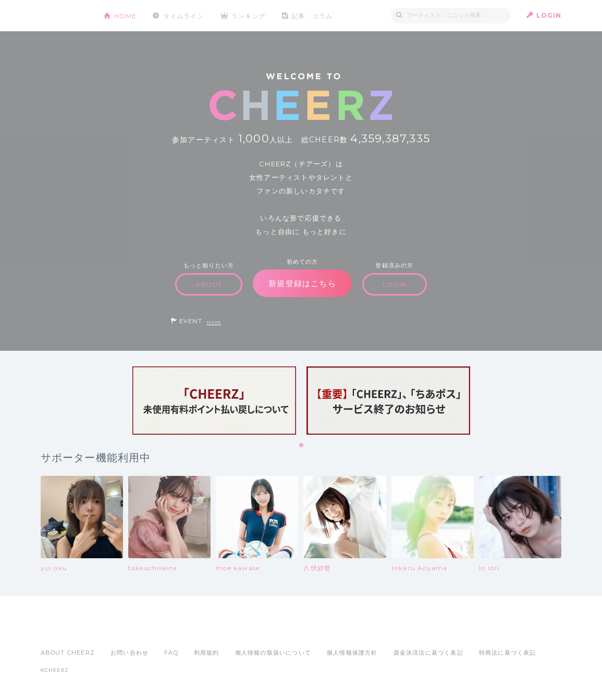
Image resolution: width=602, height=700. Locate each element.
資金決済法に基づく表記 (428, 653)
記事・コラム (312, 15)
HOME (126, 15)
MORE (214, 322)
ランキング (249, 15)
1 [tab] (302, 446)
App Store (65, 630)
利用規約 (207, 653)
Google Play (120, 630)
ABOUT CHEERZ (68, 653)
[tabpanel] (214, 401)
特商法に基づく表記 (508, 653)
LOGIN (549, 15)
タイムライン (184, 15)
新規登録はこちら (302, 283)
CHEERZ (64, 16)
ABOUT (209, 284)
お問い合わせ (130, 653)
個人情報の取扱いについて (273, 653)
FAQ (171, 653)
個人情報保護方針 (352, 653)
